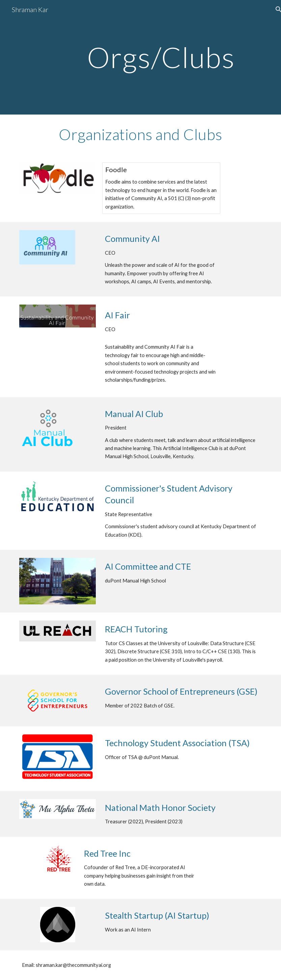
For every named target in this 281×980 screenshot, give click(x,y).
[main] (161, 57)
